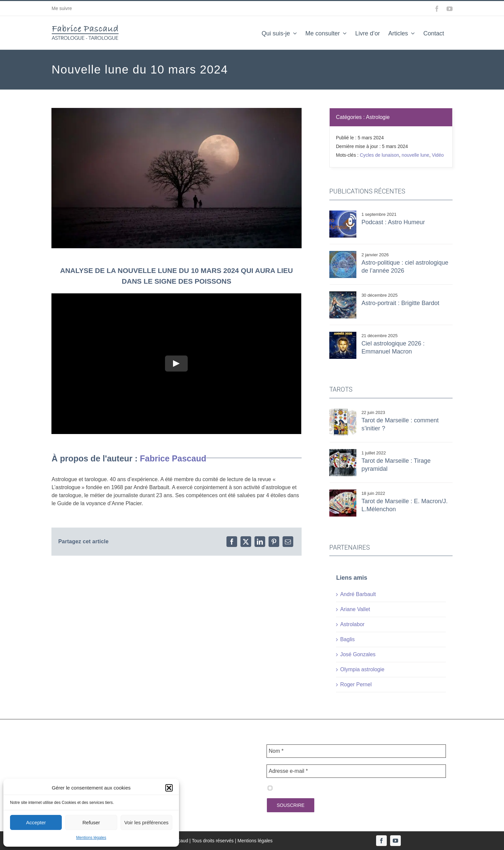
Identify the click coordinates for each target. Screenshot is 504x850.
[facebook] (381, 841)
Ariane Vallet (355, 609)
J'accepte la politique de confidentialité (317, 788)
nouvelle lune (416, 155)
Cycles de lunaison (379, 155)
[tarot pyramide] (343, 452)
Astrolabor (352, 624)
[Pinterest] (274, 542)
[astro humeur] (343, 213)
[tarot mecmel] (343, 492)
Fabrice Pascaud (173, 458)
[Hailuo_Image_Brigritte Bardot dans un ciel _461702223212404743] (343, 294)
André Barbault (358, 594)
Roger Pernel (356, 684)
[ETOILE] (343, 411)
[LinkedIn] (260, 542)
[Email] (288, 542)
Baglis (347, 639)
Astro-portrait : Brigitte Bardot (400, 303)
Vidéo (438, 155)
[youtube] (395, 841)
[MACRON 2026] (343, 334)
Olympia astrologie (362, 669)
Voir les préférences (146, 822)
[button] (169, 788)
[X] (246, 542)
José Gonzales (358, 654)
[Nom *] (356, 751)
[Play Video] (177, 364)
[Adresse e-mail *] (356, 771)
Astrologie (378, 117)
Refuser (91, 822)
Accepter (36, 822)
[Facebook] (232, 542)
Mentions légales (91, 838)
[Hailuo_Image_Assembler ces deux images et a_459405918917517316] (343, 253)
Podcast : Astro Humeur (393, 222)
